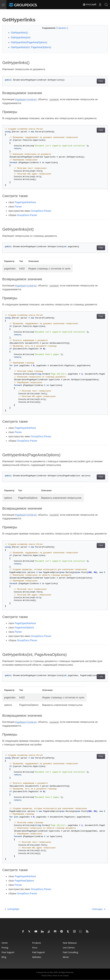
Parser (18, 207)
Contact (66, 976)
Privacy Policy (47, 976)
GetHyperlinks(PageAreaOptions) (29, 42)
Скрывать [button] (62, 28)
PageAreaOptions (24, 628)
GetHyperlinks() (19, 33)
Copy (101, 81)
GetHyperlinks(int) (21, 37)
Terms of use (57, 976)
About (66, 957)
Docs (35, 948)
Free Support (8, 952)
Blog (4, 957)
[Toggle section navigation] (5, 12)
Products (37, 943)
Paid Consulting (70, 952)
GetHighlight (12, 909)
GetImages (99, 909)
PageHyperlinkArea (25, 202)
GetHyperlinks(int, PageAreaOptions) (31, 47)
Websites (37, 957)
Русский (89, 5)
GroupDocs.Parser (41, 211)
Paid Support (38, 952)
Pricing (5, 948)
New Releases (70, 943)
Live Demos (69, 948)
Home (5, 943)
